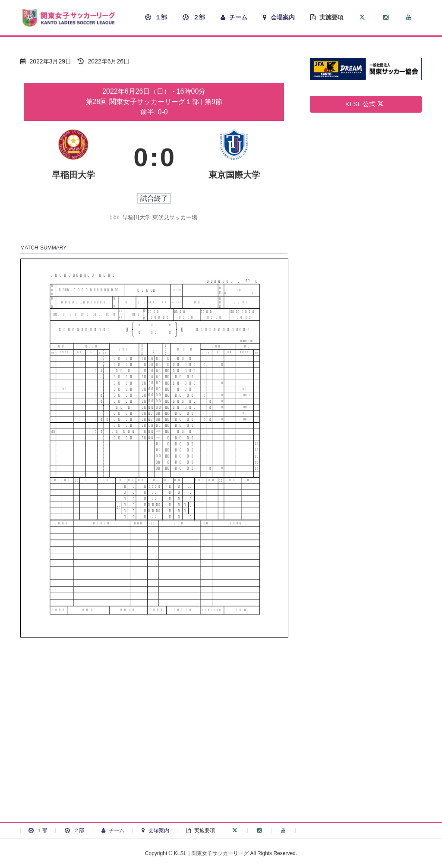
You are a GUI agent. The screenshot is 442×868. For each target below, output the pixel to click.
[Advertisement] (221, 746)
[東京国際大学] (234, 158)
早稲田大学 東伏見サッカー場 (160, 217)
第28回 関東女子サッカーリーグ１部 (144, 102)
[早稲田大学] (73, 158)
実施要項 (201, 830)
